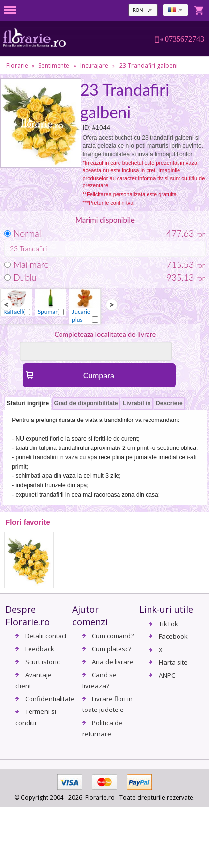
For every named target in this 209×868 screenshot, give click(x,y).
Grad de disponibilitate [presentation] (86, 403)
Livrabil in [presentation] (137, 403)
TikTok (168, 624)
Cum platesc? (112, 649)
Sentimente (54, 66)
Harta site (173, 662)
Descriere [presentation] (169, 403)
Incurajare (94, 66)
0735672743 (184, 39)
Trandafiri (33, 249)
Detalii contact (46, 636)
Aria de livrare (113, 662)
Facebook (173, 636)
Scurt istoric (42, 662)
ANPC (167, 675)
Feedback (40, 649)
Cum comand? (113, 636)
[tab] (28, 404)
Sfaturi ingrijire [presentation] (28, 403)
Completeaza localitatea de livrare (105, 334)
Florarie (17, 66)
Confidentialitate (50, 699)
